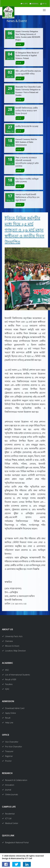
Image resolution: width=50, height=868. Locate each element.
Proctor (7, 761)
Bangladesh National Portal (15, 842)
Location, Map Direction (14, 651)
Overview (7, 641)
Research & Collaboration (15, 780)
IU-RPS (24, 4)
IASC (5, 670)
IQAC (6, 689)
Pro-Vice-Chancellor (12, 747)
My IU (43, 4)
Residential (8, 814)
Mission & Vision (11, 646)
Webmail (34, 4)
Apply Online (9, 713)
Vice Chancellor (10, 742)
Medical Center (10, 823)
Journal (7, 790)
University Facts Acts (12, 636)
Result (6, 718)
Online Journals (10, 794)
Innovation (8, 785)
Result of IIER (9, 679)
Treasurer (8, 751)
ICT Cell (7, 818)
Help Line (8, 723)
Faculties (7, 684)
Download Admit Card (13, 708)
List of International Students (16, 675)
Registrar (7, 756)
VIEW (20, 44)
